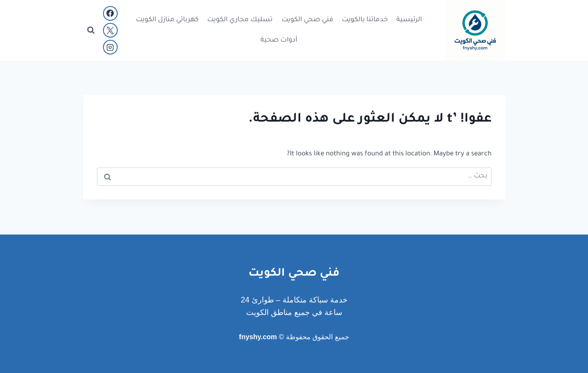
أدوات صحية (279, 40)
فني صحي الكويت (307, 20)
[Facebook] (110, 13)
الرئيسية (409, 20)
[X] (110, 30)
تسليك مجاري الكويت (240, 20)
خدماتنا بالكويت (365, 20)
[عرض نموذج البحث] (91, 30)
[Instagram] (110, 47)
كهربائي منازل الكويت (167, 20)
